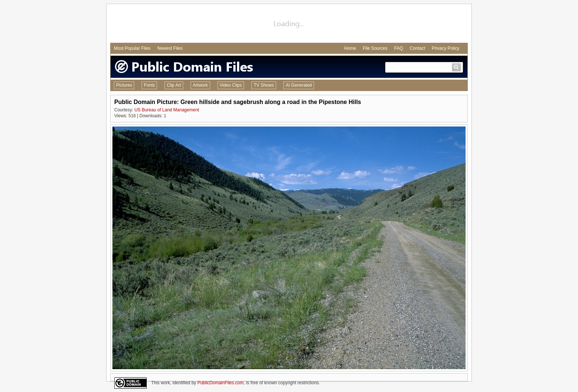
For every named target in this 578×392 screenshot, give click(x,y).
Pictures (124, 85)
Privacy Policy (445, 48)
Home (350, 48)
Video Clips (231, 85)
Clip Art (174, 85)
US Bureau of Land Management (167, 110)
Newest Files (170, 48)
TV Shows (264, 85)
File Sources (375, 48)
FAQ (398, 48)
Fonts (149, 85)
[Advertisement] (289, 24)
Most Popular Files (132, 48)
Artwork (200, 85)
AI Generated (299, 85)
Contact (417, 48)
